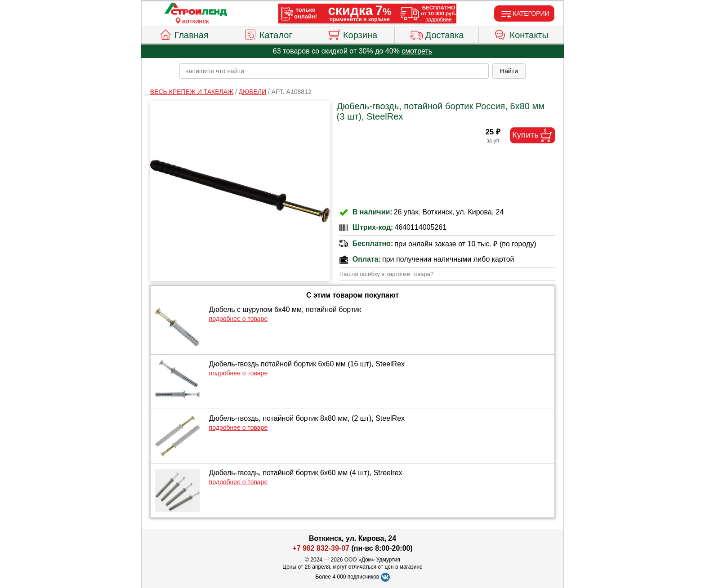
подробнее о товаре (238, 319)
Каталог (268, 34)
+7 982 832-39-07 (321, 548)
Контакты (521, 34)
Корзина (352, 34)
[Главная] (196, 10)
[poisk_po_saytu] (334, 71)
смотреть (417, 51)
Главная (184, 34)
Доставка (437, 34)
